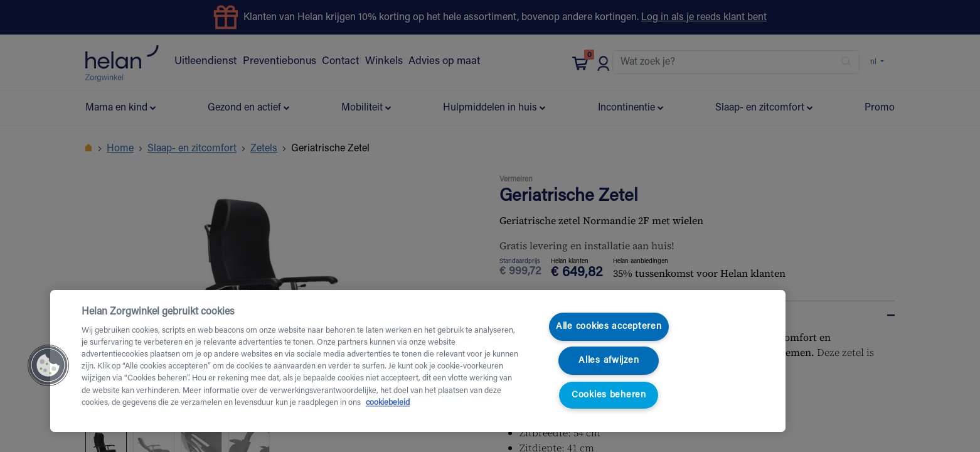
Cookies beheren (609, 395)
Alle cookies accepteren (609, 327)
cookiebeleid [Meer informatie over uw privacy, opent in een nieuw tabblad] (388, 403)
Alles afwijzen (609, 361)
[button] (48, 365)
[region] (418, 361)
